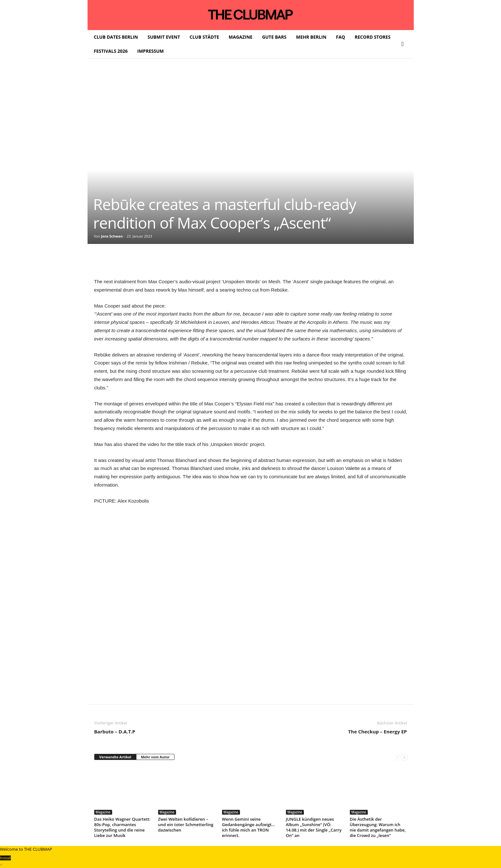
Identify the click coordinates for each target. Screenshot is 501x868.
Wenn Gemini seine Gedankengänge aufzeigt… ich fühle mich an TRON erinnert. (249, 827)
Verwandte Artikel (115, 757)
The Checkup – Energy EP (378, 731)
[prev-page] (398, 757)
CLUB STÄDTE (204, 37)
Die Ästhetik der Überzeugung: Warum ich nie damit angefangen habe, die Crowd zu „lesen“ (378, 827)
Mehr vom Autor (155, 757)
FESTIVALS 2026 (111, 51)
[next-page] (404, 757)
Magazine (103, 812)
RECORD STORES (373, 37)
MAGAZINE (241, 37)
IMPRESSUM (151, 51)
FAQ (341, 37)
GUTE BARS (274, 37)
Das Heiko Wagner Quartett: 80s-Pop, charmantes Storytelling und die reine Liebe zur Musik (122, 827)
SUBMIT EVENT (164, 37)
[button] (404, 44)
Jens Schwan (112, 236)
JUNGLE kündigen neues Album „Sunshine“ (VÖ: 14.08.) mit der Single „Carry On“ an (314, 827)
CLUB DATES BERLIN (116, 37)
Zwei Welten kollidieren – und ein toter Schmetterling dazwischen (186, 825)
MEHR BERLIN (311, 37)
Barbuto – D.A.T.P (115, 731)
